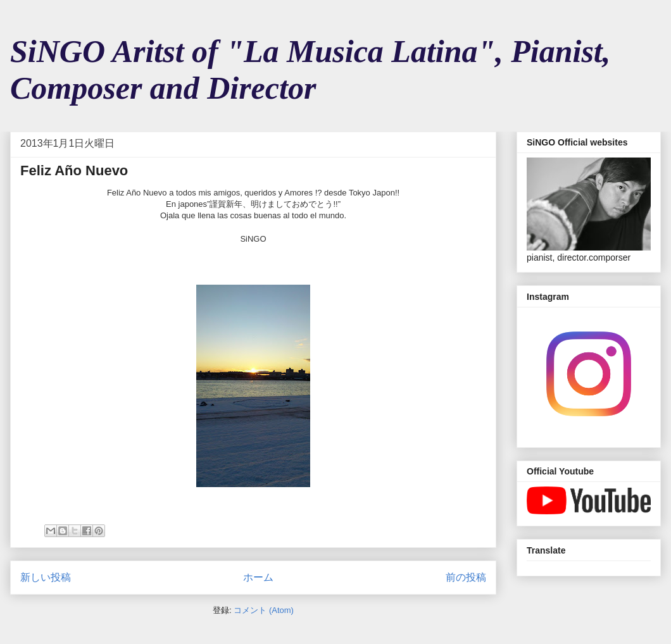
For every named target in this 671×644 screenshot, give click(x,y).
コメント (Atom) (264, 610)
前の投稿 (466, 577)
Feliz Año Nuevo (74, 170)
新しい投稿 (46, 577)
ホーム (258, 577)
